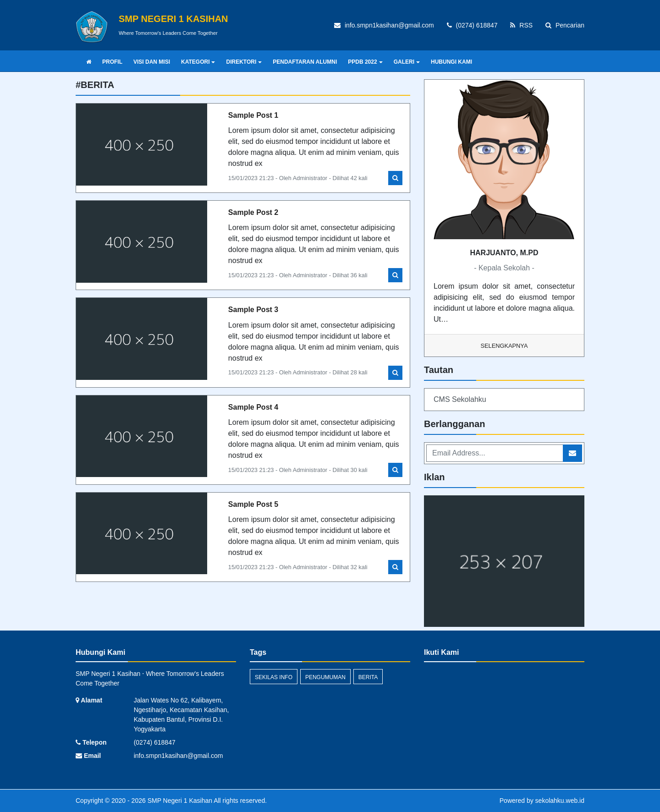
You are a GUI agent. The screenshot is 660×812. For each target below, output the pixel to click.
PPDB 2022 (365, 62)
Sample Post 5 (253, 504)
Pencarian (565, 25)
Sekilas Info (274, 677)
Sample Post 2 (253, 212)
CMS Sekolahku (460, 399)
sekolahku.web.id (560, 801)
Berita (368, 677)
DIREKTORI (244, 62)
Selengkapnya (504, 346)
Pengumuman (325, 677)
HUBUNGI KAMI (451, 62)
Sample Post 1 (253, 115)
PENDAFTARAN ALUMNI (305, 62)
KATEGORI (198, 62)
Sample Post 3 (253, 310)
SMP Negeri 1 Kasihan (179, 801)
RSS (521, 25)
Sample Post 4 (253, 407)
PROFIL (112, 62)
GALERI (407, 62)
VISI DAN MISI (152, 62)
